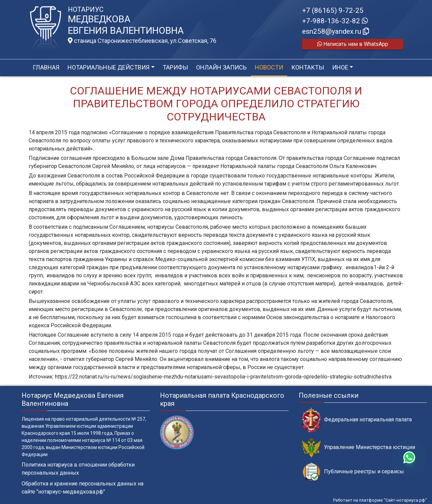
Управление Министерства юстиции (359, 447)
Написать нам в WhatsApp (353, 44)
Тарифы (175, 67)
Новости (269, 67)
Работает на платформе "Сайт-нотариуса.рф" (380, 500)
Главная (46, 67)
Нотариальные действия (109, 67)
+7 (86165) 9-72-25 (333, 10)
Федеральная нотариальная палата (357, 420)
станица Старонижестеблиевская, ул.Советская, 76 (142, 41)
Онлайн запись (221, 67)
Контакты (308, 67)
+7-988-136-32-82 (335, 21)
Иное (340, 67)
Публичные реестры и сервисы (353, 472)
